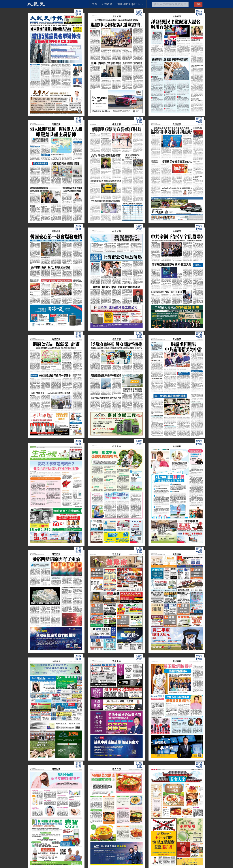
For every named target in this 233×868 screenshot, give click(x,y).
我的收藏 (107, 4)
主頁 (95, 4)
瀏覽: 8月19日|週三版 (129, 4)
